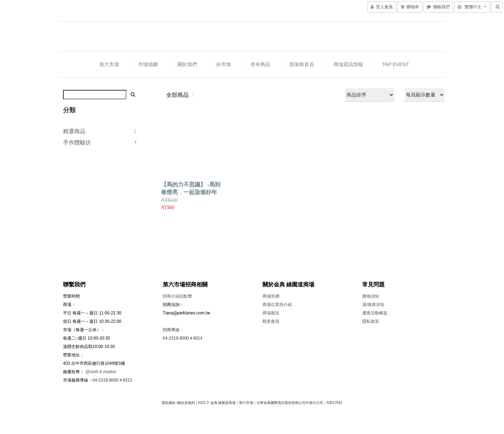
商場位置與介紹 (277, 305)
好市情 (224, 64)
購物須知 (371, 296)
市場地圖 (148, 64)
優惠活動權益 (375, 313)
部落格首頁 (302, 64)
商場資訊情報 (348, 64)
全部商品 (177, 95)
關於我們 (187, 64)
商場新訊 (271, 313)
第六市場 (109, 64)
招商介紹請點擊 (177, 296)
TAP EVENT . (397, 64)
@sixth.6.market (101, 372)
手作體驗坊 (77, 143)
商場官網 (271, 296)
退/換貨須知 (373, 305)
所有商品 (260, 64)
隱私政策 (371, 321)
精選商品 (74, 131)
